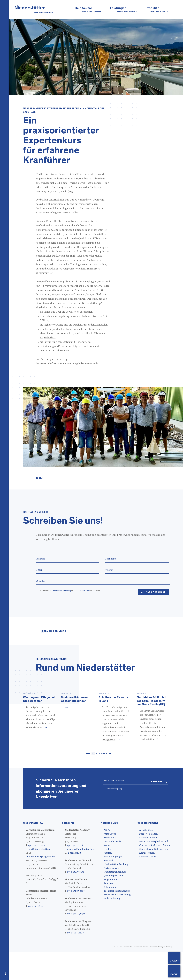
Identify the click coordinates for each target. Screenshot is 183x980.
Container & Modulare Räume (155, 873)
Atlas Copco (110, 862)
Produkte (157, 10)
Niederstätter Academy (116, 892)
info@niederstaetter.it (40, 877)
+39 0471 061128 (75, 873)
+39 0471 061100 (36, 873)
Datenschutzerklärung (61, 591)
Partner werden (112, 896)
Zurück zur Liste (54, 631)
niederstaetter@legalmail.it (40, 885)
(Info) (120, 817)
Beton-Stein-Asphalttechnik (154, 870)
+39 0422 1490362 (76, 942)
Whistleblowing (112, 927)
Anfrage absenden (154, 592)
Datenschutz (114, 817)
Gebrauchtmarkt (112, 870)
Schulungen (110, 915)
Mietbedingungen (113, 885)
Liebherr (108, 877)
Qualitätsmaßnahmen (115, 900)
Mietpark (108, 889)
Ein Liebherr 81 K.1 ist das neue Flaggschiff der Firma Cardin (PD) (151, 729)
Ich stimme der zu (56, 591)
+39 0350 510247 (75, 961)
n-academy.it (74, 881)
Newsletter (85, 591)
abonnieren (90, 591)
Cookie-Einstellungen (157, 975)
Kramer (108, 873)
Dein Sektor (88, 10)
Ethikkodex (110, 866)
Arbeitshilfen (146, 858)
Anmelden (157, 810)
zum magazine (102, 781)
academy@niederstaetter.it (81, 877)
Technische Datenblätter (117, 919)
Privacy (146, 975)
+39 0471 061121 (36, 934)
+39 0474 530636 (76, 900)
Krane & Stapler (148, 885)
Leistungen (123, 10)
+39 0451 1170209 (76, 919)
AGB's (107, 858)
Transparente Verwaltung (117, 923)
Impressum (138, 975)
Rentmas (108, 911)
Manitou (108, 881)
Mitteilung (103, 581)
